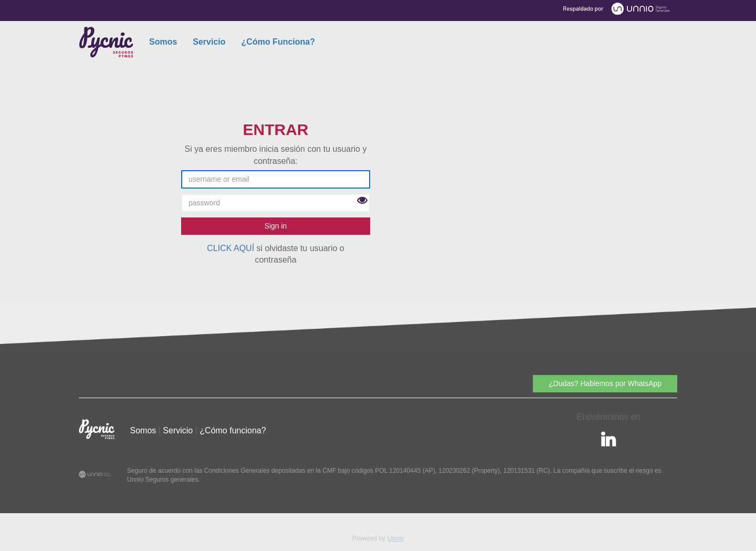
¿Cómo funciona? (233, 430)
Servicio (209, 42)
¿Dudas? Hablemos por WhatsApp (605, 383)
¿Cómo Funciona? (278, 42)
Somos (163, 42)
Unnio (396, 538)
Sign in (276, 226)
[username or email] (276, 179)
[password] (276, 203)
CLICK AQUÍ (230, 248)
